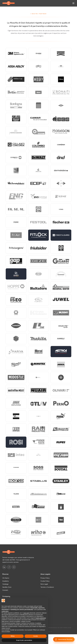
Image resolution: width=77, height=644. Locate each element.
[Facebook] (9, 567)
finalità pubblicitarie (41, 618)
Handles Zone (7, 587)
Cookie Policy (45, 581)
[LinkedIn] (4, 567)
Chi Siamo (6, 578)
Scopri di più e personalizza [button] (24, 640)
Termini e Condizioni (47, 587)
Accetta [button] (35, 636)
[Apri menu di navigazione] (73, 3)
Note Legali (44, 584)
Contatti (5, 590)
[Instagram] (14, 567)
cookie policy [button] (5, 611)
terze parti (26, 613)
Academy (6, 581)
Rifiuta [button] (13, 636)
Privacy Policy (45, 578)
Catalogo (5, 584)
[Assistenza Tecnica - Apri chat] (64, 639)
